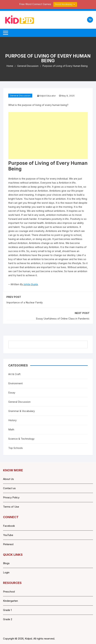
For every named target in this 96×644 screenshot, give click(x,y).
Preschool (9, 592)
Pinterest (8, 544)
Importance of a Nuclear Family (25, 302)
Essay (12, 393)
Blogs (6, 563)
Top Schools (16, 448)
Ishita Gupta (31, 284)
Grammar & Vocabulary (22, 411)
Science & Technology (21, 439)
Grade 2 (8, 619)
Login (6, 572)
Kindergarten (10, 601)
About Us (8, 479)
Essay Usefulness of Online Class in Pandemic (63, 319)
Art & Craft (14, 374)
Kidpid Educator (48, 96)
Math (11, 429)
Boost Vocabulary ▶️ (65, 4)
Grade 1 (7, 610)
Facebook (9, 526)
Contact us (9, 488)
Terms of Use (11, 507)
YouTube (8, 535)
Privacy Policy (11, 497)
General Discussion (20, 95)
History (12, 420)
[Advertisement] (48, 136)
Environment (15, 383)
